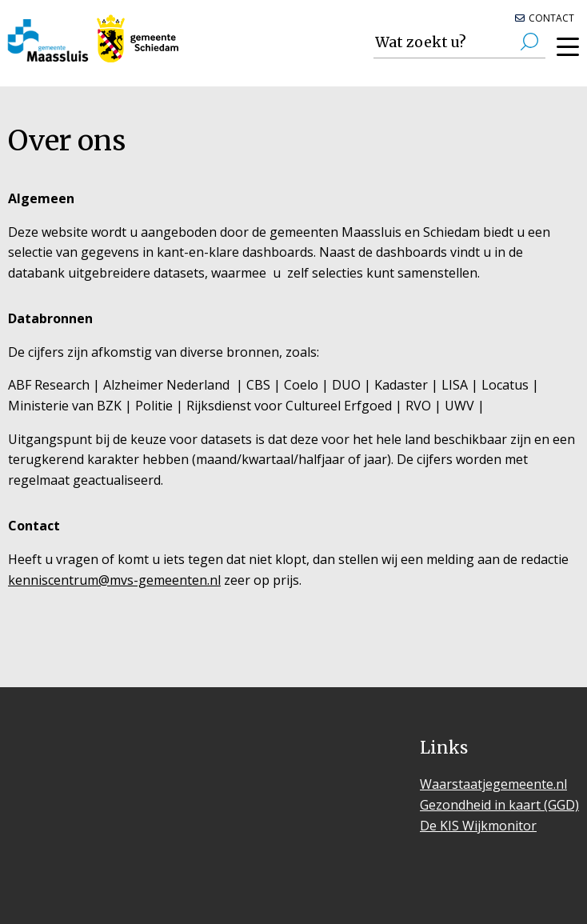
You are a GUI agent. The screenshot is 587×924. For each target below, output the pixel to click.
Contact (551, 18)
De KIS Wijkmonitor (478, 826)
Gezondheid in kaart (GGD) (499, 805)
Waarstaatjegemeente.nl (493, 784)
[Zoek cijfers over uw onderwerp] (459, 42)
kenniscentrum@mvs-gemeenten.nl (114, 580)
